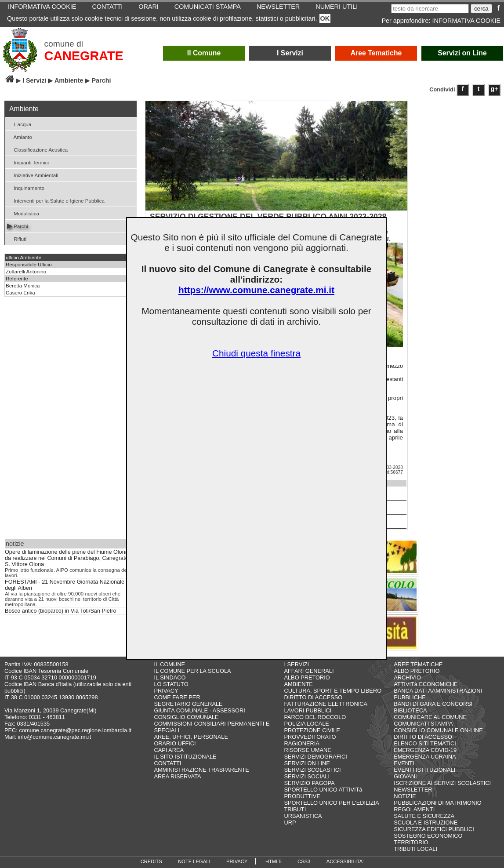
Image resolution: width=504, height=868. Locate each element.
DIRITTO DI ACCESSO (313, 697)
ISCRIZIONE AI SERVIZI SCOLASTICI (442, 783)
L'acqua (19, 124)
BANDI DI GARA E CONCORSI (433, 704)
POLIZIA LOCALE (306, 724)
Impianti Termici (28, 162)
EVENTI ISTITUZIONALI (424, 770)
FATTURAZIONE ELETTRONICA (326, 704)
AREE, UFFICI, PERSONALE (191, 737)
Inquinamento (26, 187)
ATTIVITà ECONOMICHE (426, 684)
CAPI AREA (169, 750)
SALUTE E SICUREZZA (424, 816)
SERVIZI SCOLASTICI (312, 770)
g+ (495, 89)
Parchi (18, 226)
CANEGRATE (84, 56)
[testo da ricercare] (430, 9)
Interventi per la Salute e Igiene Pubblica (56, 200)
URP (290, 823)
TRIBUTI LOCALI (415, 849)
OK (325, 18)
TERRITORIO (411, 842)
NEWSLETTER (413, 790)
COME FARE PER (177, 697)
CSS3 (304, 861)
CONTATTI (167, 763)
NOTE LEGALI (194, 861)
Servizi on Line (462, 53)
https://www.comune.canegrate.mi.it (256, 290)
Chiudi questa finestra (256, 353)
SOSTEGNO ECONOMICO (428, 836)
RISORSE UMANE (307, 750)
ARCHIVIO (407, 677)
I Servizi (290, 53)
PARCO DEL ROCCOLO (315, 717)
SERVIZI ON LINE (307, 763)
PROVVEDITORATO (310, 737)
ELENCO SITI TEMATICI (425, 743)
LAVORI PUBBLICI (308, 710)
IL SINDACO (170, 677)
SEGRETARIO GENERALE (188, 704)
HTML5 (274, 861)
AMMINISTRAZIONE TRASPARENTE (201, 770)
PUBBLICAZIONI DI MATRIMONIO (438, 803)
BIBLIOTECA (410, 710)
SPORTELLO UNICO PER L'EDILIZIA (331, 803)
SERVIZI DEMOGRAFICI (315, 757)
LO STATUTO (171, 684)
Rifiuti (17, 238)
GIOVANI (405, 776)
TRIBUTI (295, 809)
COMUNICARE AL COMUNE (430, 717)
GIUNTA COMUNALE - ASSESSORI (199, 710)
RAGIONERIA (301, 743)
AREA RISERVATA (177, 776)
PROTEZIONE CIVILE (312, 730)
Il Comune (204, 53)
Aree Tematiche (376, 53)
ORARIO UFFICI (175, 743)
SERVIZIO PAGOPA (309, 783)
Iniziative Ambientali (33, 175)
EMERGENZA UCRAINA (425, 757)
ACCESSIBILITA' (345, 861)
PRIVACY (166, 691)
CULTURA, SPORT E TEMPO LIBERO (333, 691)
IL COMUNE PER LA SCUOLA (192, 671)
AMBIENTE (298, 684)
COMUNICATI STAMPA (423, 724)
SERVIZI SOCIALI (307, 776)
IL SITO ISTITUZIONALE (185, 757)
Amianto (20, 136)
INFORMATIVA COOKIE (466, 21)
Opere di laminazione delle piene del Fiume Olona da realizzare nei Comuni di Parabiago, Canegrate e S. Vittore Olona (69, 558)
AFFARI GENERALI (309, 671)
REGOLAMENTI (414, 809)
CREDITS (151, 861)
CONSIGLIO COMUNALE (186, 717)
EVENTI (404, 763)
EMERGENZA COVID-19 (425, 750)
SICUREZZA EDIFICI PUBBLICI (434, 829)
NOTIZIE (405, 796)
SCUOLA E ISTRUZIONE (426, 823)
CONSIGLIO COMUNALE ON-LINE (438, 730)
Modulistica (23, 213)
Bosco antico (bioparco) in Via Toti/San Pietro (61, 611)
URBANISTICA (303, 816)
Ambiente (69, 80)
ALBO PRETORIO (307, 677)
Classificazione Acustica (37, 149)
